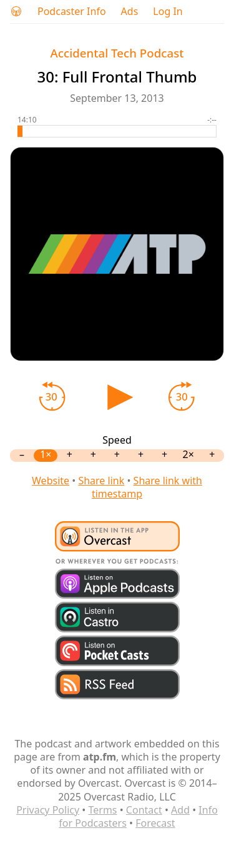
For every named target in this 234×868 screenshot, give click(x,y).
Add (180, 810)
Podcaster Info (72, 12)
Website (51, 481)
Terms (102, 810)
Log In (168, 12)
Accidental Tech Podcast (117, 53)
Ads (130, 12)
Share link (101, 481)
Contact (144, 810)
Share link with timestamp (147, 487)
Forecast (155, 823)
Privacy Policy (48, 810)
